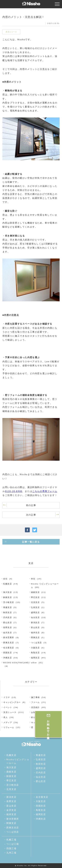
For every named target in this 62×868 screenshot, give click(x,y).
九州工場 (11, 853)
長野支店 (8, 627)
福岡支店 (35, 658)
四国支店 (8, 653)
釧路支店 (8, 597)
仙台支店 (35, 617)
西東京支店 (9, 643)
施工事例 (35, 697)
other (34, 663)
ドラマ (7, 697)
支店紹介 (35, 707)
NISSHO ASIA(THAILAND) (16, 663)
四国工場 (11, 848)
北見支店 (35, 602)
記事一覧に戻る (31, 542)
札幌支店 (8, 584)
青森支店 (8, 607)
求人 (6, 717)
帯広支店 (35, 597)
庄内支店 (8, 617)
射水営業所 (9, 637)
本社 (33, 579)
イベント (8, 707)
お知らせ (35, 712)
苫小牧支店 (9, 602)
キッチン (35, 722)
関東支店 (35, 637)
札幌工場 (11, 840)
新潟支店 (35, 622)
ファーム (35, 702)
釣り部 (34, 717)
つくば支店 (36, 643)
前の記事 (31, 505)
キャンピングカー (12, 702)
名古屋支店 (9, 648)
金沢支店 (8, 632)
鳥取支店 (35, 653)
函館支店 (35, 592)
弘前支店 (35, 607)
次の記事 (31, 515)
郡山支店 (8, 622)
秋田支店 (8, 612)
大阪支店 (35, 648)
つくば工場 (13, 844)
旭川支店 (8, 592)
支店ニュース (10, 712)
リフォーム (9, 727)
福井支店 (35, 632)
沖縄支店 (8, 658)
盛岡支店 (35, 612)
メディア (8, 722)
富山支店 (35, 627)
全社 (5, 579)
